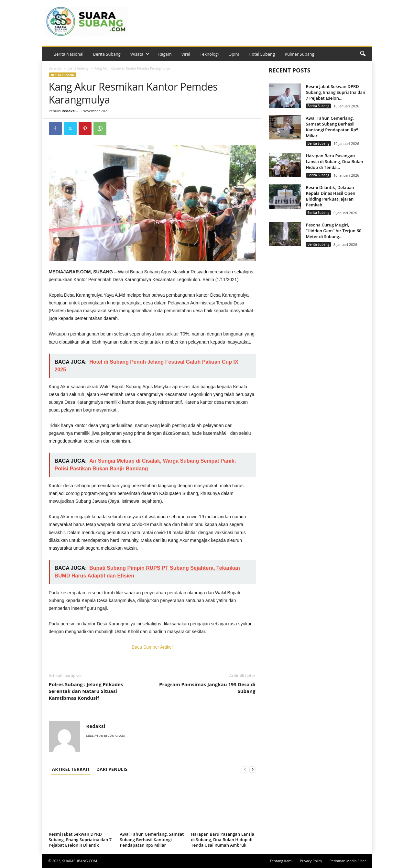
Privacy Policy (311, 861)
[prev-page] (245, 769)
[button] (363, 54)
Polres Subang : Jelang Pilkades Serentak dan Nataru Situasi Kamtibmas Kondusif (86, 691)
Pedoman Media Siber (348, 861)
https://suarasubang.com (106, 735)
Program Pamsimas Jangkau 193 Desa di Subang (207, 688)
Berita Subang (107, 54)
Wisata (140, 54)
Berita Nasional (69, 54)
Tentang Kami (281, 861)
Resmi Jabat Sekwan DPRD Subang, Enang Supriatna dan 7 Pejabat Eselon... (336, 92)
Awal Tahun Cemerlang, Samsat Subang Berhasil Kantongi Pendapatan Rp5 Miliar (152, 840)
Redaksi (68, 111)
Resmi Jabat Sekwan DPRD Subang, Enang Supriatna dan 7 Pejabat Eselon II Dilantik (80, 840)
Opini (234, 54)
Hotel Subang (262, 54)
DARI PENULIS (112, 769)
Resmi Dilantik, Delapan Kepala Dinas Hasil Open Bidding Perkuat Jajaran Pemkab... (331, 196)
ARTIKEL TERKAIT (71, 769)
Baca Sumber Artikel (152, 647)
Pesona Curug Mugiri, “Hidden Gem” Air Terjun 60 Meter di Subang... (334, 231)
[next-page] (253, 769)
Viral (186, 54)
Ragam (165, 54)
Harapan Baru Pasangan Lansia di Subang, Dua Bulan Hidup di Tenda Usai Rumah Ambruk (223, 840)
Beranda (55, 68)
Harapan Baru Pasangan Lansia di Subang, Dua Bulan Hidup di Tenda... (335, 161)
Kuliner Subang (300, 54)
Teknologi (209, 54)
